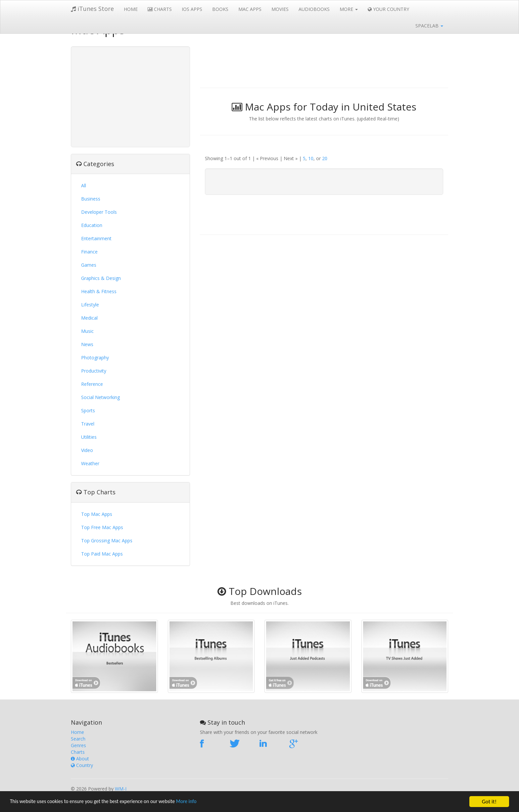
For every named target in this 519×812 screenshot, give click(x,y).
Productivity (94, 371)
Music (87, 331)
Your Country (388, 9)
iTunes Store (92, 9)
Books (220, 9)
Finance (89, 252)
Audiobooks (314, 9)
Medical (89, 318)
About (80, 759)
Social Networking (100, 397)
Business (91, 199)
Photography (95, 358)
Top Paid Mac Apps (102, 554)
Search (78, 739)
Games (89, 265)
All (84, 185)
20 (325, 158)
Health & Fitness (99, 291)
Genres (78, 745)
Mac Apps (250, 9)
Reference (92, 384)
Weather (90, 463)
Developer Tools (99, 212)
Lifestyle (90, 305)
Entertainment (96, 238)
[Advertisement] (130, 96)
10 (311, 158)
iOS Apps (192, 9)
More (349, 9)
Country (82, 765)
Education (92, 225)
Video (87, 450)
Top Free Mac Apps (102, 527)
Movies (280, 9)
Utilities (89, 437)
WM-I (121, 789)
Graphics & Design (101, 278)
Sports (88, 410)
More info (204, 802)
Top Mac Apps (97, 514)
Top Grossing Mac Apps (107, 541)
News (87, 344)
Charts (160, 9)
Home (131, 9)
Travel (88, 424)
